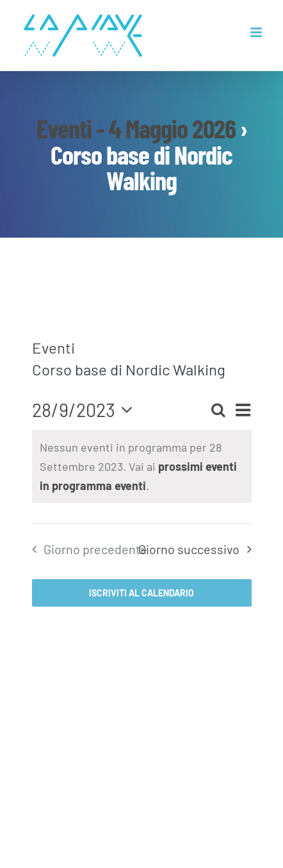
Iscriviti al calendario (141, 593)
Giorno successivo (189, 549)
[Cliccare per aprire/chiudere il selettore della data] (86, 410)
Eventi (53, 348)
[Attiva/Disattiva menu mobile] (257, 32)
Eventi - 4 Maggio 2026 (136, 128)
